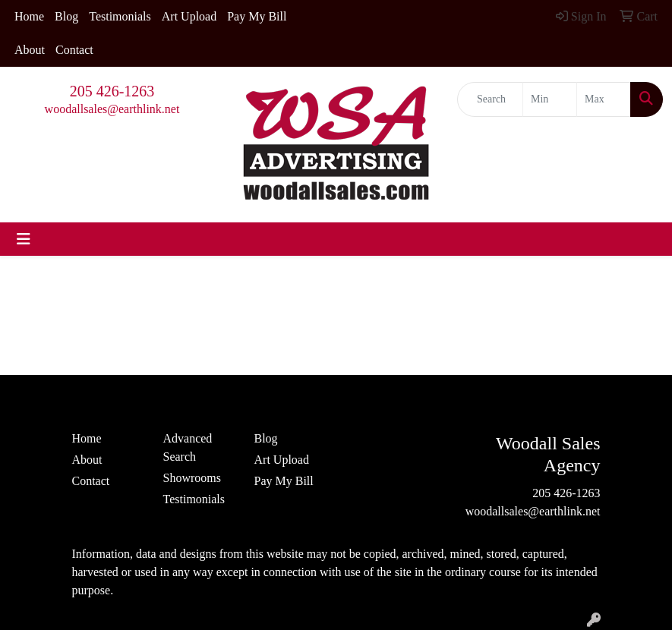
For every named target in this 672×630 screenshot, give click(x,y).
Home (29, 16)
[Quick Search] (490, 99)
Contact (74, 50)
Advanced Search (188, 447)
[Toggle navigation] (24, 239)
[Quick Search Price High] (604, 99)
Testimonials (120, 16)
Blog (66, 16)
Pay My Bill (257, 16)
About (30, 50)
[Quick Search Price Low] (550, 99)
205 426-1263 (112, 91)
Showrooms (192, 478)
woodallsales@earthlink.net (112, 109)
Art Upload (189, 16)
